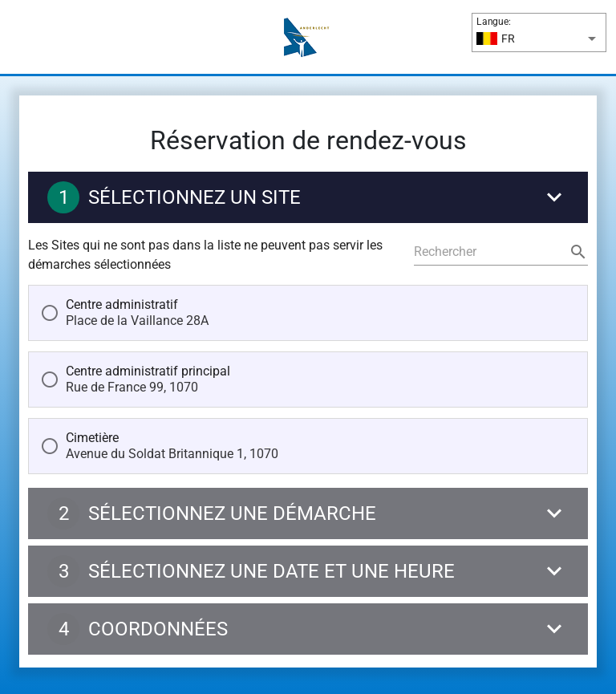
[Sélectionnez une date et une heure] (308, 575)
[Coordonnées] (308, 633)
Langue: (494, 22)
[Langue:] (547, 39)
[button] (539, 39)
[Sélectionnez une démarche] (308, 517)
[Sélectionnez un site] (308, 201)
